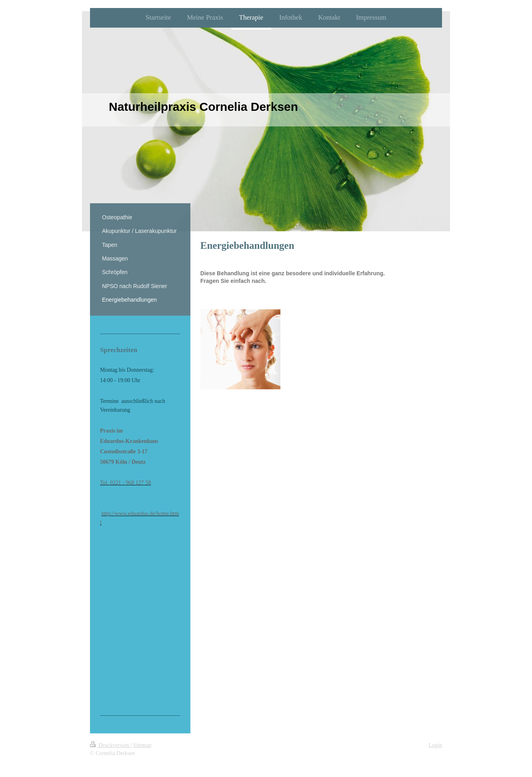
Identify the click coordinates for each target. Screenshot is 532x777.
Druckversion (110, 745)
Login (435, 745)
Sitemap (142, 745)
